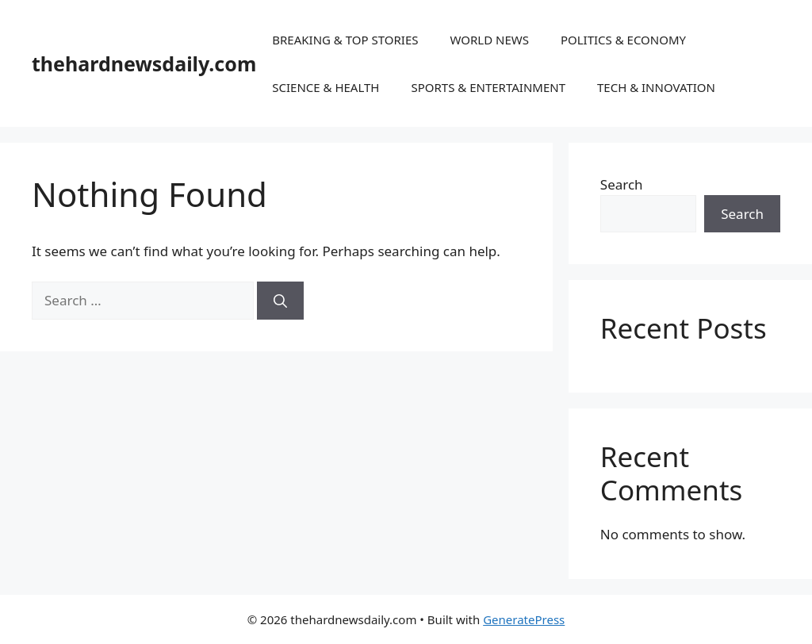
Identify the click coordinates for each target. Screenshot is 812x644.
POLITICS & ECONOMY (623, 40)
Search (622, 184)
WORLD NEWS (489, 40)
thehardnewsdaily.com (144, 63)
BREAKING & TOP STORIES (345, 40)
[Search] (280, 301)
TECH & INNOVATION (656, 87)
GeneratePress (524, 619)
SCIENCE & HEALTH (326, 87)
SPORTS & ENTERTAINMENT (488, 87)
